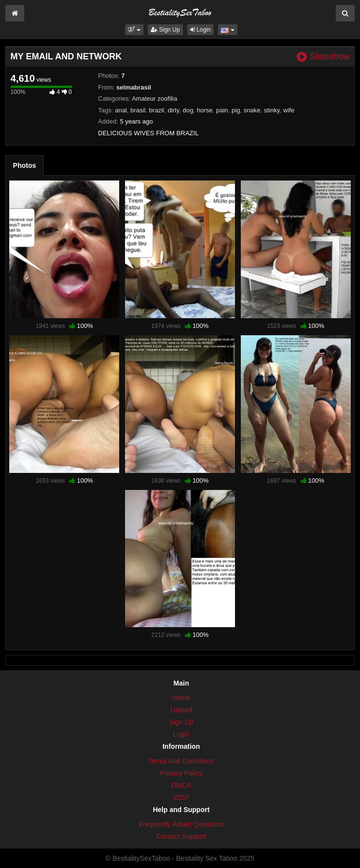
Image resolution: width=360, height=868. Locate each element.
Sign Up (165, 30)
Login (201, 30)
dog (188, 110)
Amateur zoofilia (154, 99)
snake (252, 110)
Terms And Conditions (181, 761)
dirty (174, 110)
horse (205, 110)
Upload (181, 710)
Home (181, 698)
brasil (138, 110)
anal (121, 110)
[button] (134, 30)
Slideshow (323, 57)
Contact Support (181, 836)
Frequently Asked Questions (181, 824)
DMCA (181, 785)
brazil (156, 110)
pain (222, 110)
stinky (272, 110)
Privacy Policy (181, 773)
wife (289, 110)
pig (236, 110)
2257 (181, 797)
